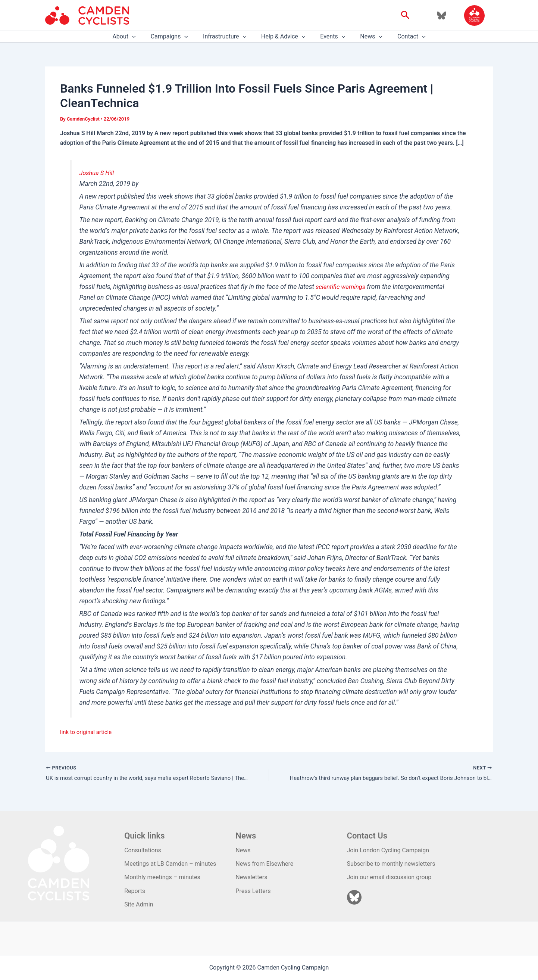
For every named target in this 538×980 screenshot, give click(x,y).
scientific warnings (342, 287)
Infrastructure (228, 37)
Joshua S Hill (98, 173)
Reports (135, 891)
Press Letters (253, 891)
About (133, 37)
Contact (403, 37)
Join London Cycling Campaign (388, 850)
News (365, 37)
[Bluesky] (442, 15)
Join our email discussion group (389, 877)
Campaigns (175, 37)
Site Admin (139, 904)
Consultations (143, 850)
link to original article (88, 732)
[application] (141, 37)
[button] (405, 15)
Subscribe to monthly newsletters (391, 864)
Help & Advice (283, 37)
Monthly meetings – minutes (162, 877)
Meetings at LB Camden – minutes (170, 864)
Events (330, 37)
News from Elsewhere (264, 864)
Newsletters (251, 877)
